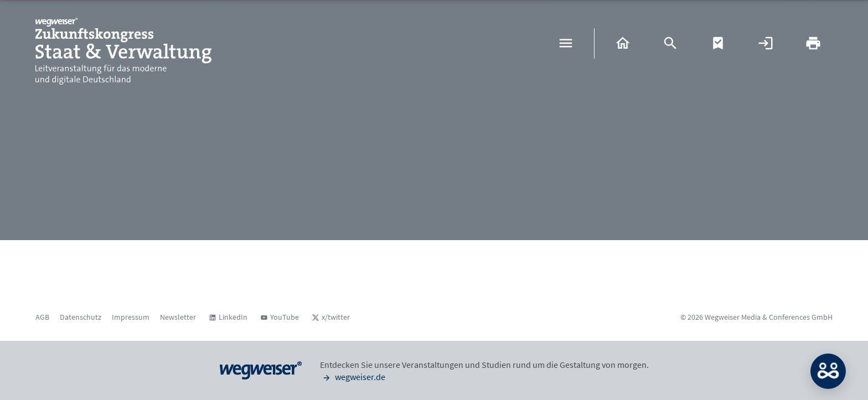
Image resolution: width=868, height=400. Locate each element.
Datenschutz (81, 317)
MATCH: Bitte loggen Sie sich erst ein (828, 371)
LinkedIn (233, 317)
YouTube (285, 317)
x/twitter (336, 317)
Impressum (131, 317)
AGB (42, 317)
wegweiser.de (353, 377)
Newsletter (178, 317)
